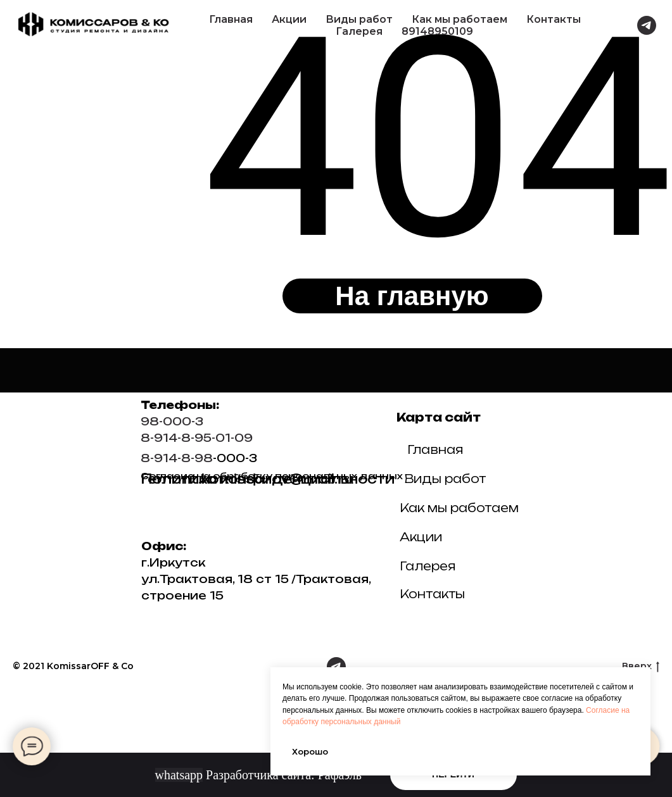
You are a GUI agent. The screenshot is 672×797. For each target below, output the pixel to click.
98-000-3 (172, 421)
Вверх (641, 666)
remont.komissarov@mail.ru (247, 479)
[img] (617, 485)
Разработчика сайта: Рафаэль (258, 775)
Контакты (554, 19)
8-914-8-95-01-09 (197, 438)
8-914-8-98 (177, 458)
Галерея (359, 31)
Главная (231, 19)
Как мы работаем (460, 19)
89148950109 (437, 31)
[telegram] (647, 25)
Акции (289, 19)
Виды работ (359, 19)
